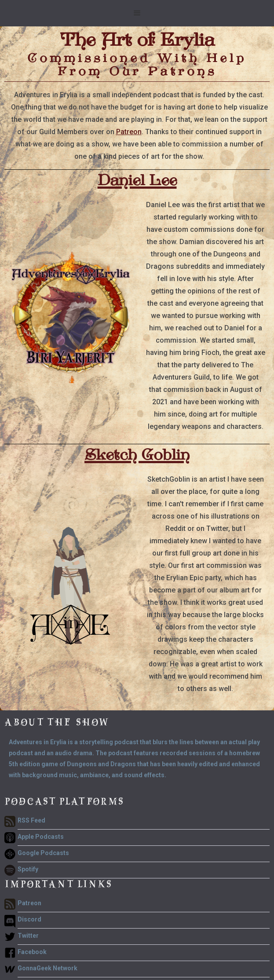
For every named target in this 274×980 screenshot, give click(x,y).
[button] (137, 13)
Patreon (129, 132)
